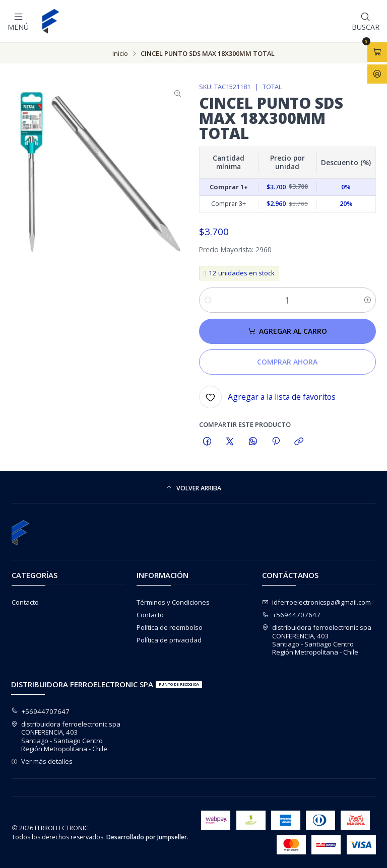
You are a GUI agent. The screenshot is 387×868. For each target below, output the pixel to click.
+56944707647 (292, 614)
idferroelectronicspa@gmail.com (317, 602)
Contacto (25, 602)
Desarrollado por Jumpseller (147, 837)
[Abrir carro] (377, 52)
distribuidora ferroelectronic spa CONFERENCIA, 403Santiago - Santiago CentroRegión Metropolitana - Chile (317, 639)
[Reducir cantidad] (207, 300)
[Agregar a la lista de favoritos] (267, 396)
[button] (194, 488)
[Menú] (18, 21)
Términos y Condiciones (173, 602)
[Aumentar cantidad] (368, 300)
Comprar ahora (287, 361)
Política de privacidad (169, 639)
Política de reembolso (170, 627)
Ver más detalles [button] (42, 761)
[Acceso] (377, 74)
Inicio (120, 53)
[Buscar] (366, 21)
